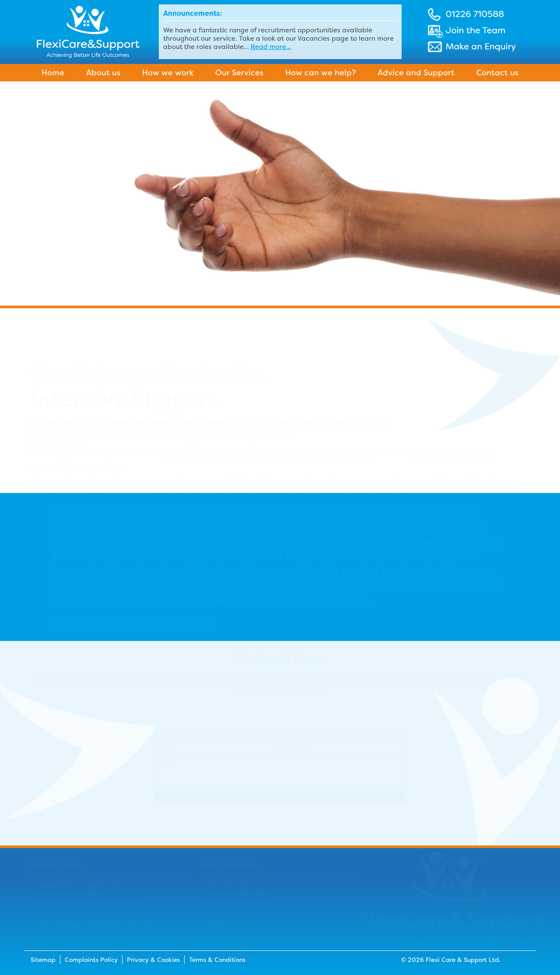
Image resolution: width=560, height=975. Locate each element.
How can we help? (320, 73)
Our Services (239, 73)
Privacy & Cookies (153, 960)
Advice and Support (416, 73)
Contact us (497, 73)
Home (53, 73)
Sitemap (43, 960)
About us (103, 73)
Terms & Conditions (217, 960)
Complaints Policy (91, 960)
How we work (168, 73)
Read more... (271, 47)
